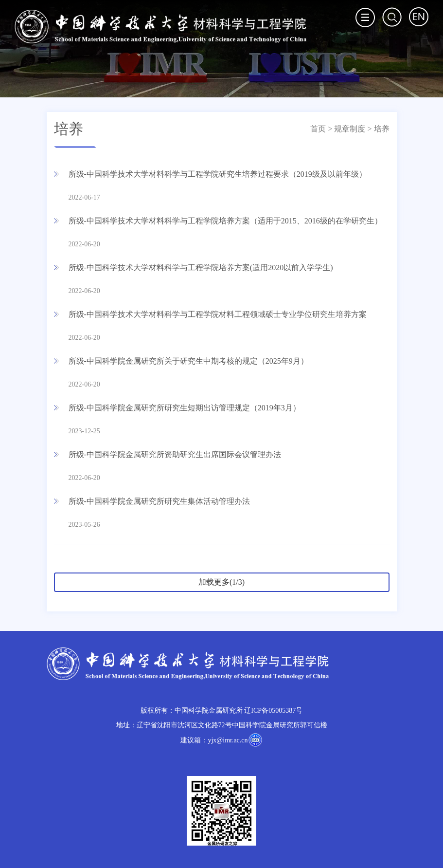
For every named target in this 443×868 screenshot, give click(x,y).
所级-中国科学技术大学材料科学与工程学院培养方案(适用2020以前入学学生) (201, 268)
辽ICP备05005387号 (273, 711)
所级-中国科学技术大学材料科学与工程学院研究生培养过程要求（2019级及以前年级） (218, 174)
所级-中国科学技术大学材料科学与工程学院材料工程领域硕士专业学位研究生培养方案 (218, 314)
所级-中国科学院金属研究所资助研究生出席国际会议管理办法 (175, 454)
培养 (382, 129)
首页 (318, 129)
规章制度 (350, 129)
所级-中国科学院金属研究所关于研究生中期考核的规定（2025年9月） (188, 361)
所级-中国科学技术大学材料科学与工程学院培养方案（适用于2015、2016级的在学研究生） (225, 221)
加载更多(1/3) (221, 582)
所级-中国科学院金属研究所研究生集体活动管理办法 (159, 501)
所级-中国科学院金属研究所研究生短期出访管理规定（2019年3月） (185, 408)
